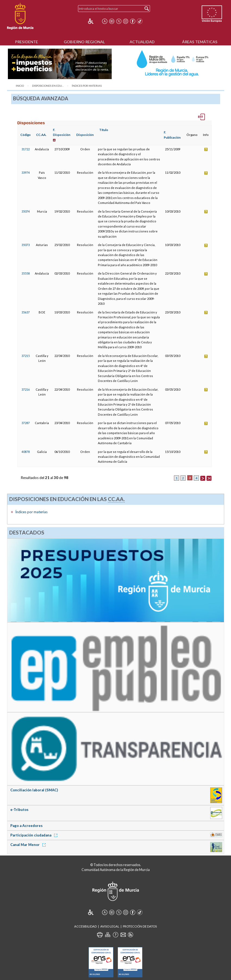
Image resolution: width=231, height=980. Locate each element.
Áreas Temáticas (200, 42)
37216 (26, 389)
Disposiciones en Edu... (48, 86)
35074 (26, 211)
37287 (26, 423)
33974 (26, 172)
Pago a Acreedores (26, 826)
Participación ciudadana (35, 835)
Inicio (20, 86)
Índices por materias (87, 86)
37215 (26, 356)
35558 (26, 273)
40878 (26, 452)
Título (104, 130)
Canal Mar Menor (29, 845)
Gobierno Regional (84, 42)
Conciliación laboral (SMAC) (34, 790)
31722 (26, 149)
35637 (26, 312)
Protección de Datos (140, 926)
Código (26, 135)
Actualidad (142, 42)
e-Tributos (19, 810)
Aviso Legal (110, 926)
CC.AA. (41, 135)
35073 (26, 245)
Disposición (85, 135)
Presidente (26, 42)
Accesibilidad (85, 926)
